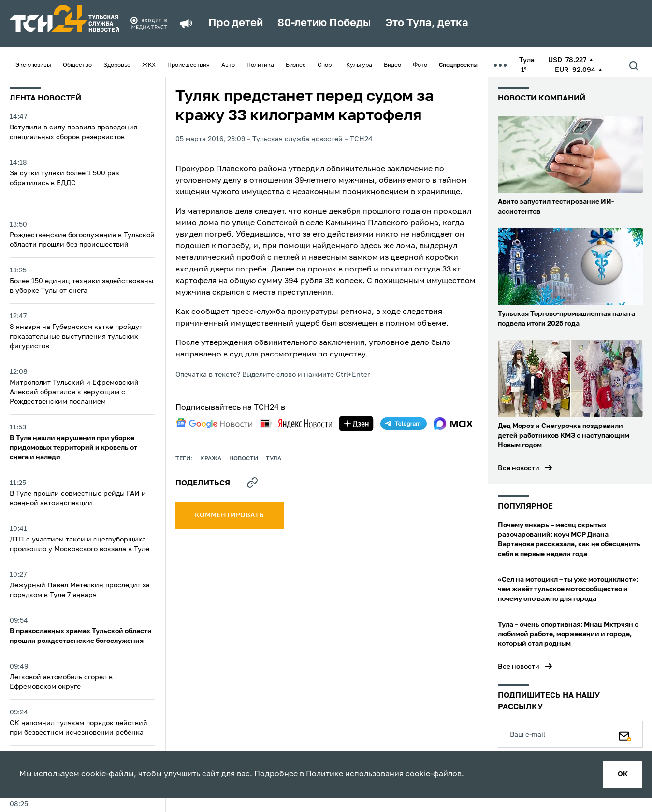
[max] (453, 424)
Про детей (236, 23)
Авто (228, 65)
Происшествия (188, 65)
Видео (392, 65)
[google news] (214, 424)
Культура (359, 65)
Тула (274, 459)
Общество (77, 65)
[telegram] (404, 424)
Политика (260, 65)
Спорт (326, 65)
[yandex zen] (356, 424)
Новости (244, 459)
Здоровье (117, 65)
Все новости (519, 468)
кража (211, 459)
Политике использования (355, 774)
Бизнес (296, 65)
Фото (420, 65)
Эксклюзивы (33, 65)
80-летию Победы (324, 23)
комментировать (230, 515)
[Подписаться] (625, 734)
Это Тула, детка (427, 23)
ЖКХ (149, 65)
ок (623, 774)
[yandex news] (296, 423)
